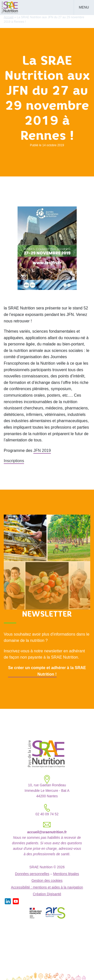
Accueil (9, 17)
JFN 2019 (42, 451)
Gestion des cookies (47, 881)
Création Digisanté (47, 894)
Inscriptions (14, 461)
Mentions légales (66, 874)
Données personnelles (32, 874)
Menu (84, 7)
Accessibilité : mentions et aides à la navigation (47, 887)
